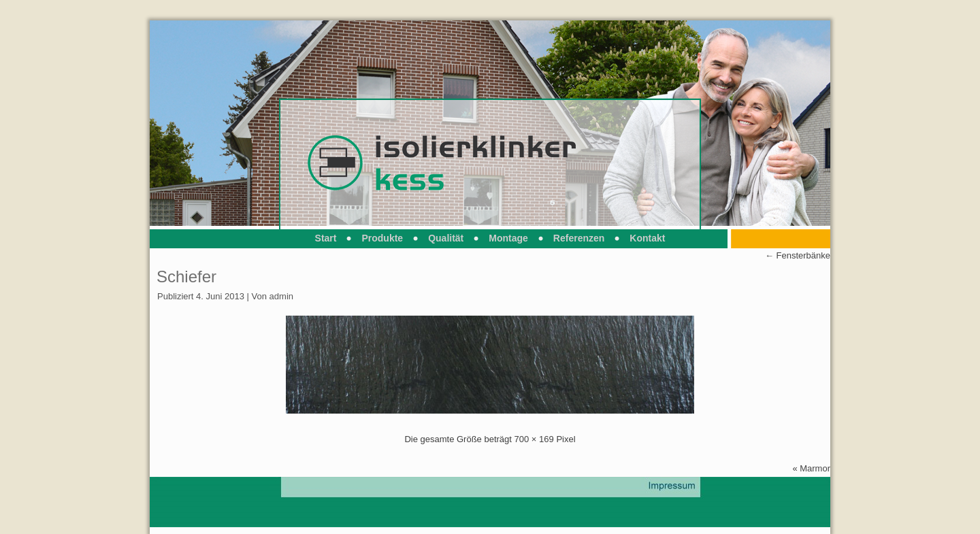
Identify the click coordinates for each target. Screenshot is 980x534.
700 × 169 (534, 439)
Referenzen (579, 238)
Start (326, 238)
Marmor (815, 468)
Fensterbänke (798, 255)
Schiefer (186, 277)
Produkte (382, 238)
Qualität (446, 238)
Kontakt (647, 238)
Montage (508, 238)
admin (281, 296)
